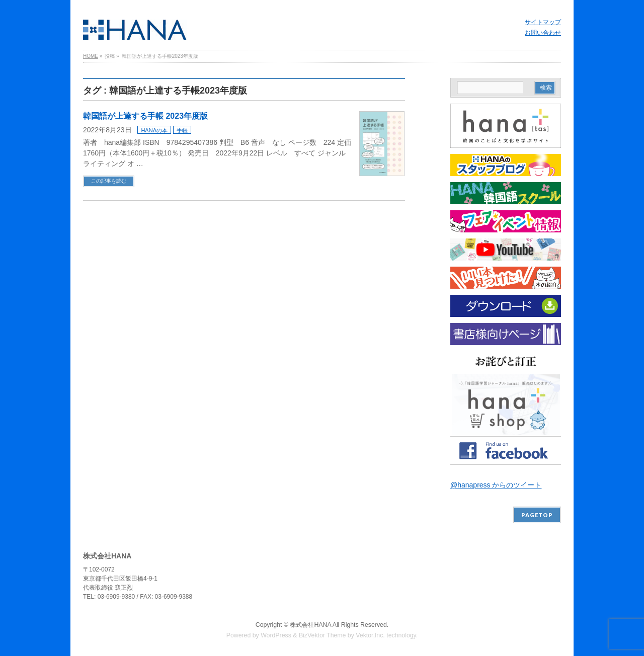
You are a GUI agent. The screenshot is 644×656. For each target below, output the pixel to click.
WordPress (276, 635)
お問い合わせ (543, 33)
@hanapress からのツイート (496, 485)
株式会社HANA (310, 625)
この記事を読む (109, 181)
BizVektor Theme (323, 635)
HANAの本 (154, 130)
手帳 (182, 130)
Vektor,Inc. (370, 635)
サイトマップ (543, 22)
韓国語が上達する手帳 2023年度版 (145, 116)
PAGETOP (537, 515)
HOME (91, 56)
